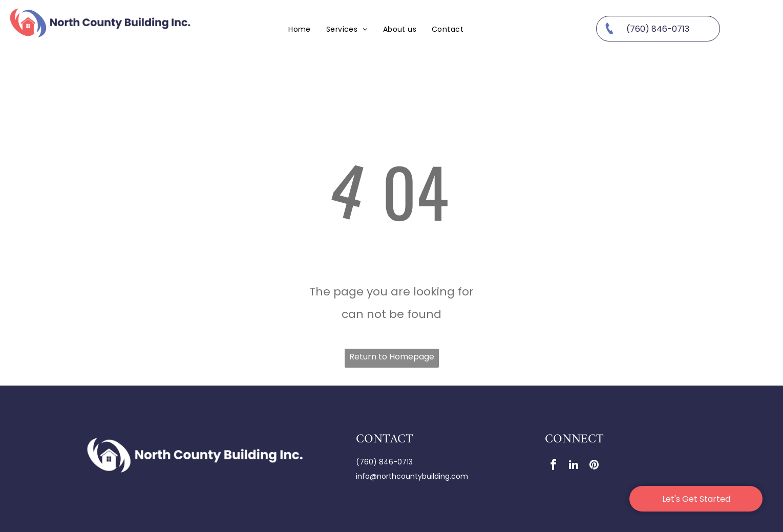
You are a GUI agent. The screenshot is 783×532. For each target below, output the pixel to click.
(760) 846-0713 (384, 462)
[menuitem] (300, 29)
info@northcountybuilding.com (412, 476)
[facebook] (553, 466)
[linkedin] (574, 466)
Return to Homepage (392, 357)
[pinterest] (594, 466)
